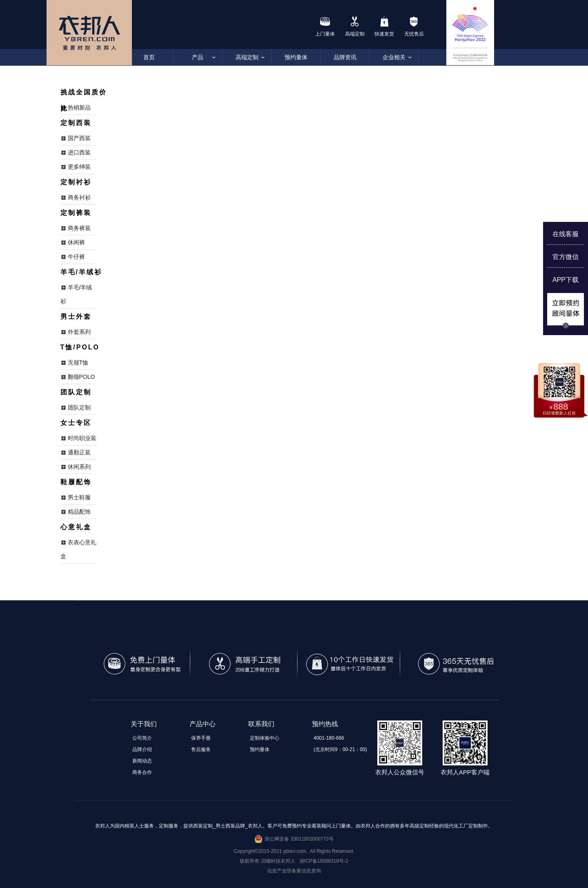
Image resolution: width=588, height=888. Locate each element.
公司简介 (142, 738)
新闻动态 (142, 761)
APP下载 (566, 280)
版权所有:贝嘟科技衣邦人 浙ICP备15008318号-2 (294, 861)
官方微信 (566, 257)
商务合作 (142, 772)
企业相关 (394, 57)
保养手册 (201, 738)
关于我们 (144, 724)
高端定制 (247, 57)
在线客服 (566, 234)
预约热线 (325, 724)
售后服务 (201, 749)
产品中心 (203, 724)
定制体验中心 (265, 738)
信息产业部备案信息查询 (294, 871)
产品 (198, 57)
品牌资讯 (345, 57)
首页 (149, 57)
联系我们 (261, 724)
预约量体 (296, 57)
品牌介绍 (142, 749)
